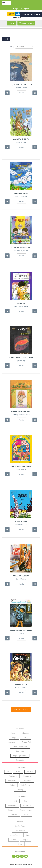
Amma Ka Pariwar (21, 576)
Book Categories (31, 14)
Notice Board (15, 835)
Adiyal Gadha (21, 521)
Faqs (28, 835)
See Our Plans (20, 826)
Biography (27, 776)
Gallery (25, 738)
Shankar (21, 633)
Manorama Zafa (21, 525)
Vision (14, 840)
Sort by (12, 47)
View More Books (21, 710)
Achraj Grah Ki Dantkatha (21, 357)
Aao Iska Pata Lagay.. (21, 248)
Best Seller (12, 781)
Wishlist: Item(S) (26, 23)
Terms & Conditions (20, 747)
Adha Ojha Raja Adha (21, 466)
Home (13, 733)
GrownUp (20, 790)
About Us (26, 733)
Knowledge (12, 806)
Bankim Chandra (21, 688)
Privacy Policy (27, 742)
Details (21, 93)
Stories (10, 810)
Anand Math (21, 684)
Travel (18, 772)
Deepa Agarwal (21, 142)
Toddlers (14, 815)
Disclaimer (11, 742)
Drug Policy (20, 751)
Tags (20, 844)
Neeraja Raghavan (21, 251)
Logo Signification (20, 756)
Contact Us (20, 760)
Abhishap (21, 303)
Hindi (15, 801)
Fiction (12, 785)
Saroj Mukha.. (21, 579)
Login (16, 9)
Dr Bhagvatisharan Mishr (21, 415)
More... (27, 815)
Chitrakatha (27, 781)
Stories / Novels (26, 810)
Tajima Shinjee (21, 361)
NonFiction (27, 806)
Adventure (13, 776)
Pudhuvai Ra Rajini (21, 306)
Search (12, 23)
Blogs (14, 738)
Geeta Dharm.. (21, 469)
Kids (25, 801)
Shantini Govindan (21, 196)
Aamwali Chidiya (21, 139)
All (8, 772)
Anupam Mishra (21, 88)
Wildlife (30, 772)
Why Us (26, 840)
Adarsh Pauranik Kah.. (21, 412)
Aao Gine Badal (21, 193)
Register (25, 9)
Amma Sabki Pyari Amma (21, 630)
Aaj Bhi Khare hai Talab (21, 85)
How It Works (20, 831)
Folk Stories (26, 785)
